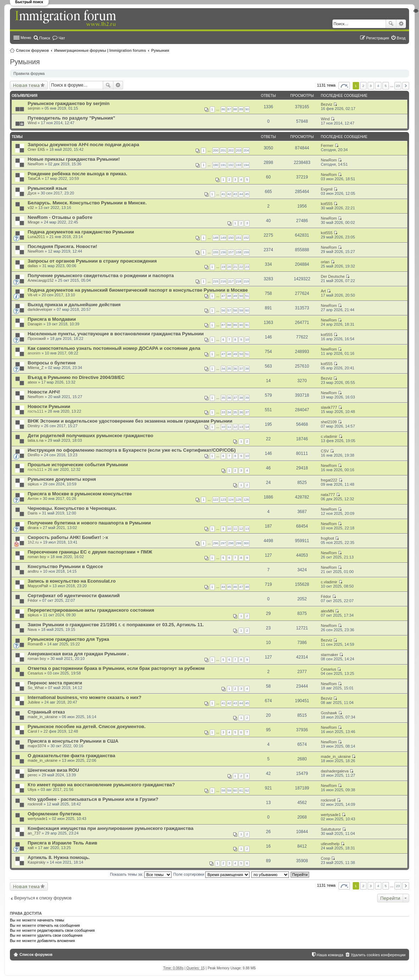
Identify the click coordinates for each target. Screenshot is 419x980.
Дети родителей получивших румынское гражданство (90, 436)
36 (235, 369)
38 (247, 369)
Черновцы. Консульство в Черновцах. (72, 508)
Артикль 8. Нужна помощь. (59, 857)
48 (229, 296)
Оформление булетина (54, 814)
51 (247, 296)
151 (239, 238)
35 (229, 369)
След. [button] (406, 86)
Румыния (160, 50)
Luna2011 (36, 237)
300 (246, 543)
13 (241, 427)
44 (241, 194)
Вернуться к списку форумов (43, 898)
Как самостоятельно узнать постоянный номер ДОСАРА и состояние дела (114, 348)
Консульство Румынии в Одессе (65, 566)
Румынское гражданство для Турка (68, 639)
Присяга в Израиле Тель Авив (62, 843)
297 (223, 543)
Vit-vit (32, 295)
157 (231, 252)
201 (223, 150)
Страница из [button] (344, 86)
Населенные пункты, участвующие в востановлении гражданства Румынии (116, 334)
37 (241, 369)
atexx (32, 382)
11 (229, 427)
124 (231, 500)
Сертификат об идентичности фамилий (74, 596)
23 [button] (398, 86)
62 (247, 791)
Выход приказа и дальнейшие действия (74, 305)
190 (216, 165)
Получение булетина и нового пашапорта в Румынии (89, 523)
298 (231, 543)
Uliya (32, 789)
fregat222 (329, 480)
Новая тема (26, 85)
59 (241, 310)
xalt (31, 848)
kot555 (327, 204)
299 (239, 543)
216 (223, 281)
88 (235, 109)
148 (216, 238)
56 (223, 310)
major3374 (37, 746)
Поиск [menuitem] (45, 38)
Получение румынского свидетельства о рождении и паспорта (101, 276)
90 (247, 109)
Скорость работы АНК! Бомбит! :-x (68, 537)
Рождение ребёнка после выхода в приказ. (77, 174)
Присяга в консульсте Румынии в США (73, 741)
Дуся (32, 193)
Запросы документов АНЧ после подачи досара (83, 145)
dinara (33, 528)
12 (235, 427)
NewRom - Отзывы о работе (60, 217)
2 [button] (363, 86)
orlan (325, 262)
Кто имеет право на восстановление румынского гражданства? (101, 785)
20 (229, 267)
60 (247, 310)
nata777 (328, 495)
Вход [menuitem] (401, 38)
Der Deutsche (333, 276)
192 (231, 165)
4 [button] (378, 86)
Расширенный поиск (401, 24)
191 (223, 165)
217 (231, 281)
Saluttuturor (331, 829)
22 (241, 267)
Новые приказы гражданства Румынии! (74, 159)
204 (246, 150)
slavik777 (329, 407)
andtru (33, 571)
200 (216, 150)
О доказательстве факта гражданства (71, 756)
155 (216, 252)
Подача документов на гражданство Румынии (81, 232)
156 (223, 252)
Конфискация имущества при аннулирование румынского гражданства (111, 828)
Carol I (33, 731)
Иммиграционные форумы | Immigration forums (100, 50)
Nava (32, 629)
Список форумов (32, 50)
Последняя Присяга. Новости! (62, 246)
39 (247, 398)
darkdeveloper (40, 309)
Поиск (391, 24)
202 (231, 150)
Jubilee (34, 702)
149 (223, 238)
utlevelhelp (330, 844)
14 (247, 427)
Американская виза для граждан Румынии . (78, 654)
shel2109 (329, 422)
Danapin (35, 324)
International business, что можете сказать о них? (85, 697)
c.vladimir (329, 436)
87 (229, 109)
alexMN (327, 611)
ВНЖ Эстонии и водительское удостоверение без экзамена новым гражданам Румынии (130, 421)
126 (246, 500)
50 (241, 296)
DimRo (34, 455)
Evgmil (327, 189)
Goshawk (329, 713)
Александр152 (41, 280)
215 (216, 281)
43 (235, 194)
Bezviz (326, 104)
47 (223, 296)
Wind (32, 123)
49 (235, 296)
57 (229, 310)
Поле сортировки (211, 874)
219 (246, 281)
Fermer (327, 145)
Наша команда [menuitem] (330, 955)
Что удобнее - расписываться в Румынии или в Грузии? (93, 799)
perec (33, 775)
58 (235, 310)
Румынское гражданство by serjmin (69, 103)
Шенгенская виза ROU (53, 770)
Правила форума (29, 73)
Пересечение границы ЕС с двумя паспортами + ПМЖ (90, 552)
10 (247, 340)
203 (239, 150)
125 (239, 500)
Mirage (34, 222)
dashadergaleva (335, 771)
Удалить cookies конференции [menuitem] (378, 955)
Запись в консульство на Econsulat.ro (72, 581)
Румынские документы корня (62, 479)
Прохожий (37, 338)
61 (241, 791)
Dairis (33, 513)
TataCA (34, 178)
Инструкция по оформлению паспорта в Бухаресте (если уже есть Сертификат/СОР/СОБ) (132, 450)
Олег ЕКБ (36, 149)
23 (247, 267)
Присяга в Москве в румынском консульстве (80, 494)
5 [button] (386, 86)
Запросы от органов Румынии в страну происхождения (92, 261)
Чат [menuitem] (62, 38)
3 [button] (371, 86)
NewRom (36, 164)
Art (323, 291)
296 (216, 543)
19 (223, 267)
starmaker (329, 655)
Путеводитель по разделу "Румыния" (71, 118)
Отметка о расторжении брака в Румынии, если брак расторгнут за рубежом (116, 668)
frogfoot (327, 538)
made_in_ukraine (43, 717)
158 (239, 252)
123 (223, 500)
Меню (26, 38)
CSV (325, 451)
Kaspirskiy (37, 862)
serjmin (34, 108)
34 (223, 369)
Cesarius (35, 673)
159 (246, 252)
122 (216, 500)
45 (247, 194)
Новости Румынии (49, 406)
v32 (31, 208)
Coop (325, 858)
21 (235, 267)
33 (223, 412)
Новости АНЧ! (44, 392)
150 (231, 238)
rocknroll (35, 804)
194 (246, 165)
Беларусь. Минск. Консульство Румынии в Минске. (87, 203)
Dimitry (34, 426)
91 (247, 325)
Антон (33, 499)
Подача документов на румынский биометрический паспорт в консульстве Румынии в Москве (138, 290)
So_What (36, 688)
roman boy (37, 557)
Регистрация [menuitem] (378, 38)
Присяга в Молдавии (52, 319)
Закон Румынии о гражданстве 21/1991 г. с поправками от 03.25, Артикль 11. (116, 625)
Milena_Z (36, 368)
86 (223, 109)
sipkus (33, 484)
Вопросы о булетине (52, 363)
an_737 (34, 833)
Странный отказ (46, 712)
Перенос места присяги (55, 683)
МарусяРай (38, 586)
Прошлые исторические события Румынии (78, 465)
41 (223, 194)
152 (246, 238)
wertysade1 (38, 819)
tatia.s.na (36, 440)
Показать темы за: (141, 874)
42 (229, 194)
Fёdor (33, 600)
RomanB (35, 644)
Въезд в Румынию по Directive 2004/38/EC (76, 377)
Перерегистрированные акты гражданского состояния (91, 610)
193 (239, 165)
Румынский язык (47, 188)
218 (239, 281)
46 (235, 587)
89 (241, 109)
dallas (33, 266)
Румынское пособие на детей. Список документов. (87, 726)
